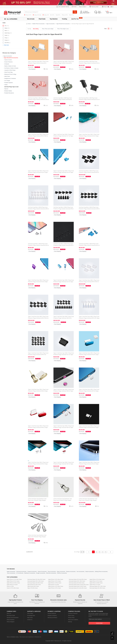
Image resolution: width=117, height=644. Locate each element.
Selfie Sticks (7, 76)
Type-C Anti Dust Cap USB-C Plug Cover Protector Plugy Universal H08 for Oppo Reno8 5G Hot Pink (64, 391)
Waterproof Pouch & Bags (10, 74)
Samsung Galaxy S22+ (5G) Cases (77, 581)
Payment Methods (52, 613)
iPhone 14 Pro (28, 15)
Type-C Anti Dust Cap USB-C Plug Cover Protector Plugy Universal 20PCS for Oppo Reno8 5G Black (38, 355)
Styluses (6, 89)
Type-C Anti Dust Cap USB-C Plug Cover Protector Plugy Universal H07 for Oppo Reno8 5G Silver (89, 391)
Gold (6, 35)
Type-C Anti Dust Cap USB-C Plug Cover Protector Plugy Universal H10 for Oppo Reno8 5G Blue (89, 355)
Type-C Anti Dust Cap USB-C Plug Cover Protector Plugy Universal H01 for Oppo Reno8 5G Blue (89, 464)
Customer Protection (73, 613)
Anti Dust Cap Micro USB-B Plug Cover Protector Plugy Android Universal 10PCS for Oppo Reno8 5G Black (89, 209)
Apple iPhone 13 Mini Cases (96, 583)
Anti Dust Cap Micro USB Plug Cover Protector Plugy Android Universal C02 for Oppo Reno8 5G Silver (89, 63)
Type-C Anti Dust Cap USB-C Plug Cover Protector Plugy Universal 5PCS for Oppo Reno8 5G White (89, 318)
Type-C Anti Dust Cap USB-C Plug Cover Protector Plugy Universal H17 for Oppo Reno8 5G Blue (64, 136)
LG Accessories (20, 573)
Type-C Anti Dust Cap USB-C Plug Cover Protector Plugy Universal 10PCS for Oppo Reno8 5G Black (64, 318)
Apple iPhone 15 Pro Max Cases (14, 579)
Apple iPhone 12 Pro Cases (55, 588)
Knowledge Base (31, 616)
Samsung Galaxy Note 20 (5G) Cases (78, 586)
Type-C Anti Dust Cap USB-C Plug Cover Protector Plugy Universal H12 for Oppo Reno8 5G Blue (64, 282)
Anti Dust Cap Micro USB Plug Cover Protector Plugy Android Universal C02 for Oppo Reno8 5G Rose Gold (38, 100)
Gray (6, 38)
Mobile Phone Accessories (38, 24)
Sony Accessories (52, 572)
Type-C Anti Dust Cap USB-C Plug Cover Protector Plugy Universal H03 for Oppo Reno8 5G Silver (38, 464)
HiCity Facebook (11, 620)
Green (6, 40)
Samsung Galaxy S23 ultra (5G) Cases (36, 579)
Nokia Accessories (90, 572)
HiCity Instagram (11, 622)
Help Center (30, 618)
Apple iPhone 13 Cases (95, 585)
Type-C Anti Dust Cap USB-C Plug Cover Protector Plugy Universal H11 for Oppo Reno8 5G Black (64, 355)
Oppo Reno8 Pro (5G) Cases (34, 585)
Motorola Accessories (51, 573)
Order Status (30, 613)
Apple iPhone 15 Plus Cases (13, 583)
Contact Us (30, 620)
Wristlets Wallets (8, 91)
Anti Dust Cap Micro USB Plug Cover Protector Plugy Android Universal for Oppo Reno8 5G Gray (63, 100)
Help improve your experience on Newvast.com (30, 637)
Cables (6, 85)
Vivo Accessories (80, 572)
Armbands (7, 64)
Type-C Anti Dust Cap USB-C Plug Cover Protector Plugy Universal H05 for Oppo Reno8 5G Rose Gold (64, 427)
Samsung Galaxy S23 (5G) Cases (35, 583)
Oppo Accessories (8, 56)
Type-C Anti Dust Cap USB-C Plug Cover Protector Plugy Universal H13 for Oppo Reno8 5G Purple (38, 282)
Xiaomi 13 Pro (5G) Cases (13, 588)
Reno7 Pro (72, 15)
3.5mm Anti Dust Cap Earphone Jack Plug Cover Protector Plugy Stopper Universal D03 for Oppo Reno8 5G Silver (89, 500)
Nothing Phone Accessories (101, 572)
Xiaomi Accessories (42, 572)
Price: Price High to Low (63, 29)
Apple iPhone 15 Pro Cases (13, 581)
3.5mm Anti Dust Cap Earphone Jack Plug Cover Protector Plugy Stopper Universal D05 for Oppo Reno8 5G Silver (38, 500)
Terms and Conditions (73, 620)
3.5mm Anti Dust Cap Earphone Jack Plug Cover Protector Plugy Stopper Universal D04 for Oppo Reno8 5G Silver (64, 500)
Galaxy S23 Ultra (37, 15)
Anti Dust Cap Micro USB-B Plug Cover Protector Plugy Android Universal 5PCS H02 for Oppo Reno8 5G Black (63, 245)
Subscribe (99, 623)
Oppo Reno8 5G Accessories (11, 58)
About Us (9, 613)
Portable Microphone (9, 93)
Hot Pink (7, 43)
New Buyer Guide (11, 616)
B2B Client (74, 7)
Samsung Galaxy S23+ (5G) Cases (36, 581)
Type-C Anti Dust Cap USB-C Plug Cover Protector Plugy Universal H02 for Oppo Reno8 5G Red (64, 464)
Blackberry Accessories (30, 573)
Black (6, 28)
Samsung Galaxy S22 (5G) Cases (77, 583)
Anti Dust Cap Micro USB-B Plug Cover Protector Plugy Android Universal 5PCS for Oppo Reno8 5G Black (63, 209)
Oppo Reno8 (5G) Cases (33, 586)
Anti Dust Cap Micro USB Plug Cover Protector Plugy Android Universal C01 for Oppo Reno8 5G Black (89, 100)
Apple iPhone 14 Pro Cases (55, 581)
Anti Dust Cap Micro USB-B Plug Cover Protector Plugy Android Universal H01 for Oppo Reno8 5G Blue (89, 245)
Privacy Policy (71, 618)
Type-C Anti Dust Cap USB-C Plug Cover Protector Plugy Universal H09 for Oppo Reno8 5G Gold (38, 391)
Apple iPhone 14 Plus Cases (55, 583)
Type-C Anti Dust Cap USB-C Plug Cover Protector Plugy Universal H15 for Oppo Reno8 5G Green (38, 172)
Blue (6, 31)
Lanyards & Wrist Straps (10, 70)
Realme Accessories (71, 572)
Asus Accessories (11, 573)
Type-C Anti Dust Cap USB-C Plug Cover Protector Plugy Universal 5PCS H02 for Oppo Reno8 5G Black (38, 136)
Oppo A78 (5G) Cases (33, 588)
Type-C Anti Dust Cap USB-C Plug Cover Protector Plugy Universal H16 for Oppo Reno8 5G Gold (89, 136)
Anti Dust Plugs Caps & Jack (11, 87)
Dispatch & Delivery (52, 616)
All (5, 26)
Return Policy (71, 616)
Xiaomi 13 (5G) (10, 586)
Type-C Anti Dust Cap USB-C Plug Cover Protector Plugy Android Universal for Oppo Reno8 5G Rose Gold (64, 63)
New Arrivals (31, 19)
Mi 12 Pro (52, 15)
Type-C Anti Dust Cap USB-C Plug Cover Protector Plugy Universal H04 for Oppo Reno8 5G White (89, 427)
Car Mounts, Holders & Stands (11, 68)
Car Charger (7, 81)
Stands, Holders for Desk (10, 66)
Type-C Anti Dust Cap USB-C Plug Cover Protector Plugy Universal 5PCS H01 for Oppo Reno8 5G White (89, 282)
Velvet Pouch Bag (8, 72)
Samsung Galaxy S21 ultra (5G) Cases (78, 588)
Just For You (75, 19)
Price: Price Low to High (48, 29)
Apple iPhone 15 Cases (12, 585)
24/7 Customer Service (64, 7)
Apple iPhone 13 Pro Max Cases (97, 579)
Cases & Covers (8, 60)
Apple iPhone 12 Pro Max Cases (56, 586)
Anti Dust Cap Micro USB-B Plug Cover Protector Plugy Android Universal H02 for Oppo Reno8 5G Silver (38, 245)
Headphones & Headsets (10, 78)
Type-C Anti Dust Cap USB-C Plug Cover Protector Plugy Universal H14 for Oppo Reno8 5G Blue (64, 172)
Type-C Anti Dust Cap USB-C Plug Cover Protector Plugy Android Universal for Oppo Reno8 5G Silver (38, 63)
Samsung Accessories (21, 572)
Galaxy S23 (46, 15)
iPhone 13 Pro (65, 15)
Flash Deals (42, 19)
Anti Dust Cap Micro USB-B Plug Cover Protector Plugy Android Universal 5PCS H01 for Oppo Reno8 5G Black (89, 172)
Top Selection (54, 19)
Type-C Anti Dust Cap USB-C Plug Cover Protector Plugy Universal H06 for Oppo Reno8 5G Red (38, 427)
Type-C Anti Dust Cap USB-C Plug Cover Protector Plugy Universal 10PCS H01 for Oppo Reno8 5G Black (38, 318)
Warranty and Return (52, 618)
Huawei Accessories (32, 572)
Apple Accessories (11, 572)
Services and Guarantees (13, 618)
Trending (64, 19)
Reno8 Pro (58, 15)
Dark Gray (7, 33)
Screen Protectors (8, 62)
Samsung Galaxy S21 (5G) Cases (97, 588)
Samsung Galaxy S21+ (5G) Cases (98, 586)
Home (29, 24)
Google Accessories (41, 573)
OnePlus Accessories (62, 573)
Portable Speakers (9, 83)
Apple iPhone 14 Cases (54, 585)
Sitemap (70, 622)
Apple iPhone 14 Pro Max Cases (56, 579)
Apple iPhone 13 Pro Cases (96, 581)
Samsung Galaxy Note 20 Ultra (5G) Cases (79, 585)
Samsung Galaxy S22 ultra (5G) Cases (78, 579)
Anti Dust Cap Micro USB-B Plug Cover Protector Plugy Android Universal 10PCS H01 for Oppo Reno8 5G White (38, 209)
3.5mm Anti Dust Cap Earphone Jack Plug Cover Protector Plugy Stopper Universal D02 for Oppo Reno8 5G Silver (38, 537)
